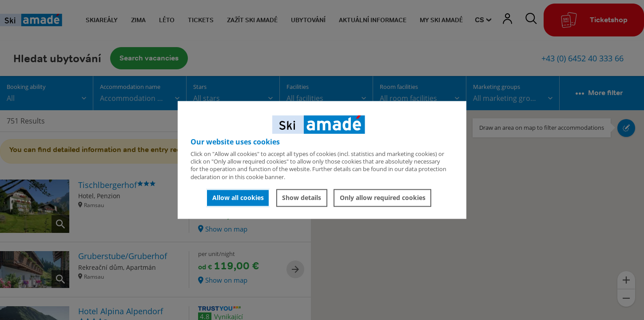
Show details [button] (302, 198)
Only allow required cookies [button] (383, 198)
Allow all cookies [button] (238, 198)
